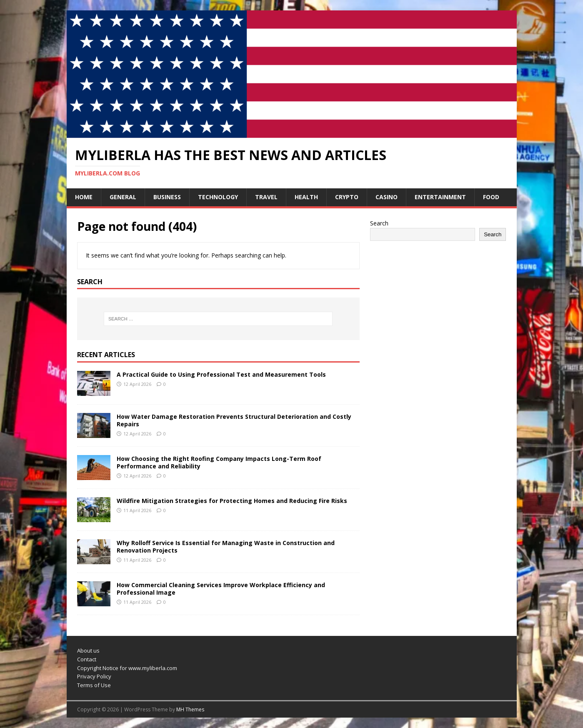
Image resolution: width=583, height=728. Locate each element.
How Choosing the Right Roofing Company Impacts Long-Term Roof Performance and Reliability (219, 462)
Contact (87, 659)
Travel (266, 197)
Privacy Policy (94, 676)
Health (306, 197)
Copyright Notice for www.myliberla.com (127, 668)
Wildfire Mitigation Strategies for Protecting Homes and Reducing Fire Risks (232, 501)
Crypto (347, 197)
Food (491, 197)
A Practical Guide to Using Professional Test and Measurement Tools (221, 374)
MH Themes (190, 709)
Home (84, 197)
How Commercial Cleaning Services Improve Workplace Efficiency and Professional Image (221, 589)
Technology (218, 197)
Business (167, 197)
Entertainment (440, 197)
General (123, 197)
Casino (387, 197)
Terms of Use (94, 685)
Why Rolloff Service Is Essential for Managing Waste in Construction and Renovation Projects (226, 547)
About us (88, 650)
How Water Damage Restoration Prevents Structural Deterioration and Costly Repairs (234, 420)
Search (379, 223)
